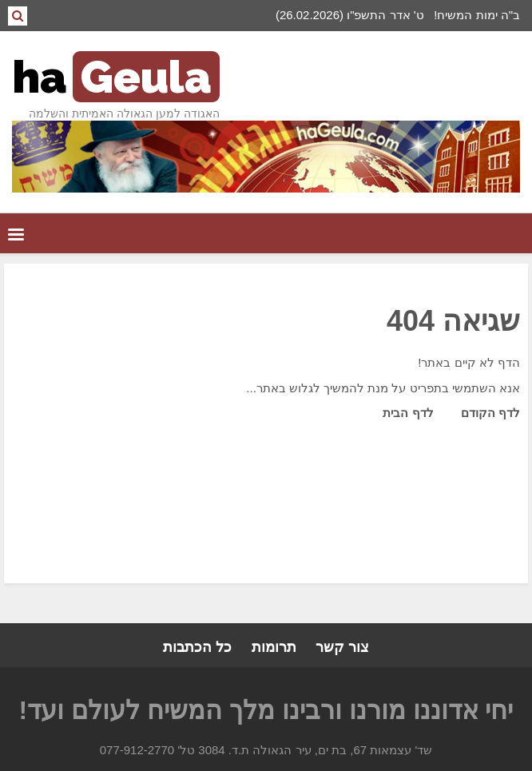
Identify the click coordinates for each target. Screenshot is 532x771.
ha (116, 77)
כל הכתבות (197, 647)
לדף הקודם (490, 413)
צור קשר (342, 647)
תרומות (274, 647)
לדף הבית (408, 413)
